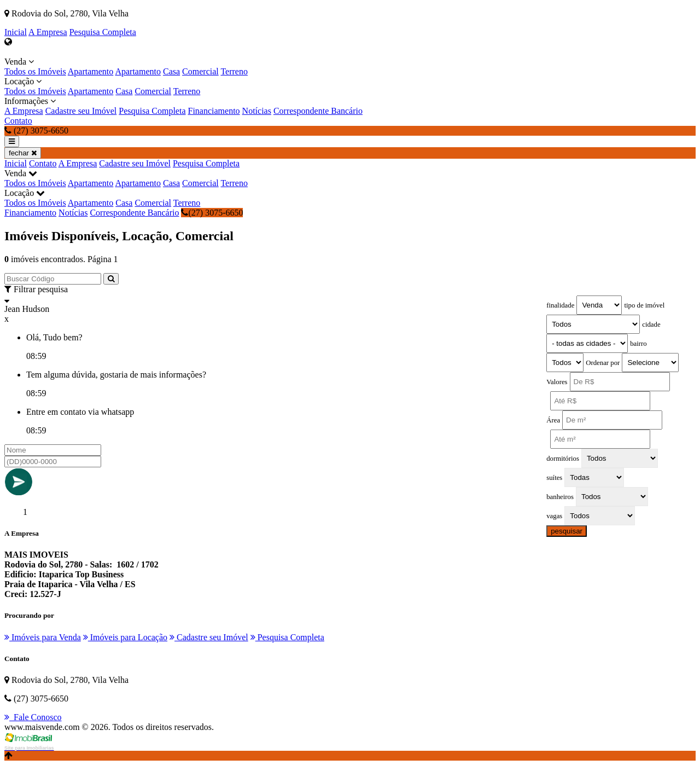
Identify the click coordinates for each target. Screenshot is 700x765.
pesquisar (567, 531)
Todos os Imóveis (35, 71)
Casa (171, 71)
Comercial (200, 71)
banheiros (560, 497)
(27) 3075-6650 (212, 213)
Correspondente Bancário (318, 111)
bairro (638, 344)
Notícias (257, 111)
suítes (554, 478)
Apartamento (91, 71)
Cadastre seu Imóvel (81, 111)
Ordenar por (603, 363)
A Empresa (48, 32)
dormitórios (563, 459)
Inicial (16, 32)
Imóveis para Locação (125, 637)
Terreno (234, 71)
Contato (18, 121)
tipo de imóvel (644, 305)
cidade (651, 324)
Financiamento (214, 111)
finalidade (560, 305)
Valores (557, 382)
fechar (23, 153)
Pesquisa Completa (103, 32)
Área (553, 420)
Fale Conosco (33, 717)
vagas (554, 516)
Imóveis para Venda (43, 637)
